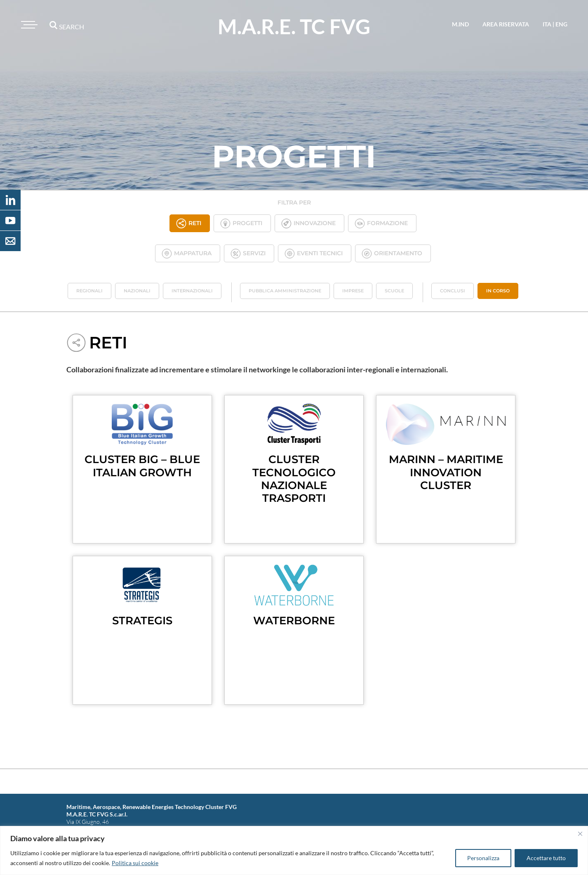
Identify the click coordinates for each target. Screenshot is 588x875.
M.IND (460, 24)
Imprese (353, 291)
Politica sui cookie (135, 863)
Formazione (381, 223)
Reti (189, 223)
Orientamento (392, 253)
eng (561, 24)
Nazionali (137, 291)
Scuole (394, 291)
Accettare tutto (546, 858)
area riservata (506, 24)
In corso (498, 291)
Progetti (241, 223)
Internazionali (192, 291)
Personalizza (483, 858)
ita (547, 24)
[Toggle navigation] (28, 25)
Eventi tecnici (314, 253)
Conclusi (453, 291)
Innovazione (308, 223)
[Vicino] (580, 834)
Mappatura (187, 253)
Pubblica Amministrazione (285, 291)
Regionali (89, 291)
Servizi (248, 253)
